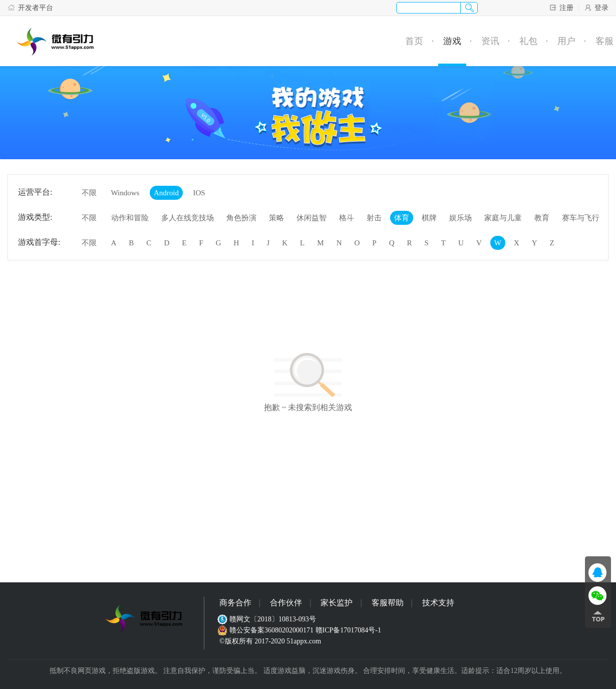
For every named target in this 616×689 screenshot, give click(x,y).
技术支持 (438, 603)
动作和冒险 (130, 218)
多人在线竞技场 (188, 218)
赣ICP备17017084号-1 (348, 630)
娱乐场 (460, 218)
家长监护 (337, 603)
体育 (402, 218)
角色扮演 (241, 218)
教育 (542, 218)
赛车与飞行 (581, 218)
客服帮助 (388, 603)
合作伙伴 (286, 603)
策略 (276, 218)
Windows (125, 193)
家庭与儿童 (503, 218)
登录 (596, 8)
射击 (374, 218)
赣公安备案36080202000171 (266, 630)
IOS (199, 193)
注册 (561, 8)
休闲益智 (312, 218)
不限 (89, 193)
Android (166, 193)
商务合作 (235, 603)
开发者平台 (30, 8)
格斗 (347, 218)
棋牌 (429, 218)
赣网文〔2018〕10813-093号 (268, 619)
